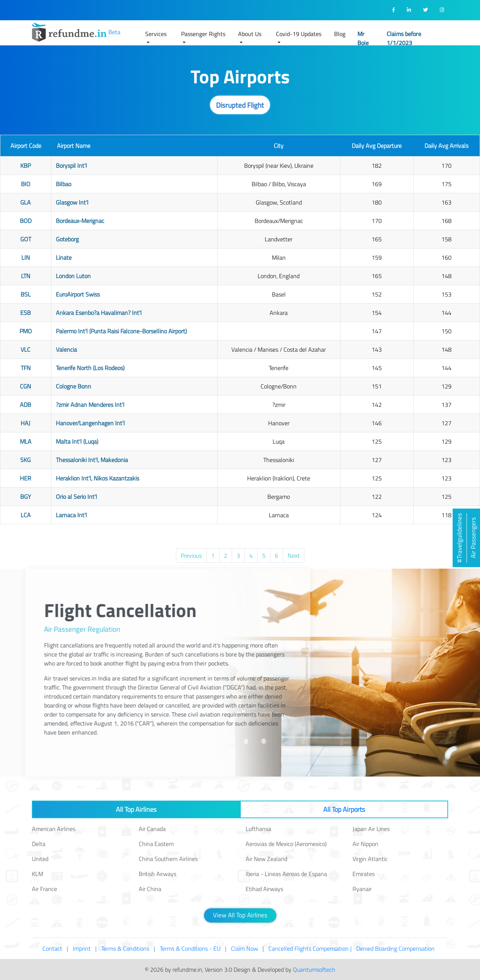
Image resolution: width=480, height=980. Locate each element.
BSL (26, 294)
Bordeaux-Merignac (80, 221)
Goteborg (67, 239)
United (40, 859)
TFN (26, 368)
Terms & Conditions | (128, 948)
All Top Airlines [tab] (136, 809)
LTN (26, 276)
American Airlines (54, 829)
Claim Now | (247, 948)
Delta (39, 844)
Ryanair (362, 889)
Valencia (66, 349)
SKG (25, 460)
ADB (25, 405)
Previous (191, 555)
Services (156, 34)
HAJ (25, 423)
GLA (25, 202)
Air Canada (152, 829)
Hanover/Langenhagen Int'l (90, 423)
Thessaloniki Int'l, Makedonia (92, 460)
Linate (64, 257)
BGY (26, 497)
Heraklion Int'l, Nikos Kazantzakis (97, 478)
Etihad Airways (264, 889)
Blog (340, 34)
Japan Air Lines (371, 829)
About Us (250, 34)
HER (25, 478)
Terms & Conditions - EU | (193, 948)
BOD (26, 221)
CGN (25, 386)
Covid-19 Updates (299, 34)
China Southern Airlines (168, 859)
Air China (150, 889)
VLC (25, 349)
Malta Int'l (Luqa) (77, 441)
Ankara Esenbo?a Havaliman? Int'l (99, 313)
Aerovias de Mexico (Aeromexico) (286, 844)
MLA (26, 441)
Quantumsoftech (314, 969)
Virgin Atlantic (370, 859)
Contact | (55, 948)
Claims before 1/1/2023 (404, 38)
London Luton (73, 276)
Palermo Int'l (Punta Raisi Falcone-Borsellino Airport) (121, 331)
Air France (44, 889)
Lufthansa (258, 829)
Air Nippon (365, 844)
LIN (26, 257)
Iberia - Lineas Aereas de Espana (286, 874)
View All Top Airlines (240, 915)
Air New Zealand (266, 859)
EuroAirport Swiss (78, 294)
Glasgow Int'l (72, 202)
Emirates (364, 874)
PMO (26, 331)
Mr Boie (363, 38)
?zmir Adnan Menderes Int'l (90, 405)
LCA (26, 515)
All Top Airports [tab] (344, 809)
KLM (37, 874)
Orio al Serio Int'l (76, 497)
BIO (26, 184)
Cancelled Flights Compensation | (310, 948)
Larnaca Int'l (71, 515)
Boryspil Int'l (71, 166)
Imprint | (85, 948)
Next (294, 555)
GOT (26, 239)
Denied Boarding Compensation (397, 948)
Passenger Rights (203, 34)
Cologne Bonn (73, 386)
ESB (25, 313)
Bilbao (64, 184)
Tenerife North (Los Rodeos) (90, 368)
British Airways (157, 874)
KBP (25, 166)
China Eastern (156, 844)
